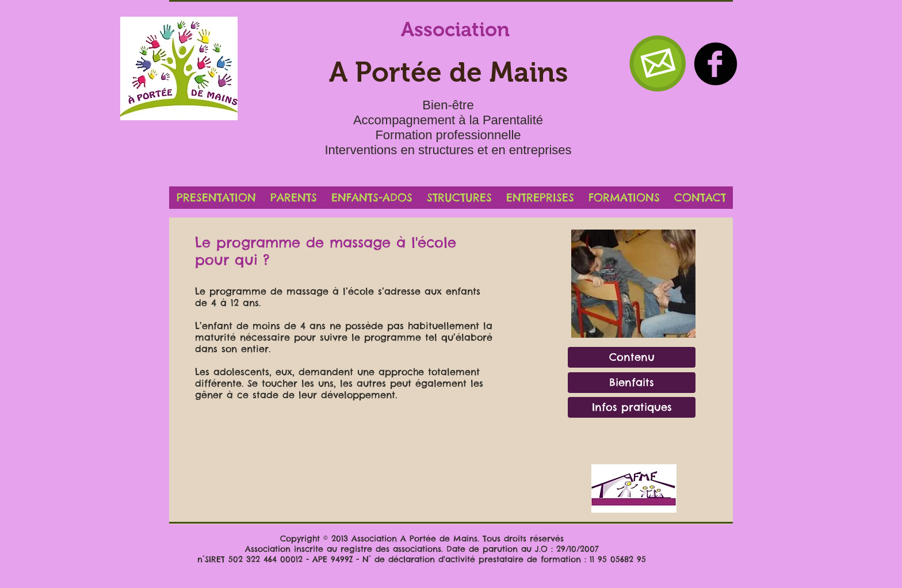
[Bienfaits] (632, 383)
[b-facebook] (716, 64)
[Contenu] (632, 357)
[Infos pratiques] (632, 407)
